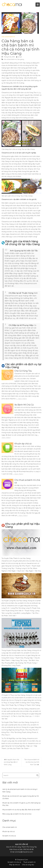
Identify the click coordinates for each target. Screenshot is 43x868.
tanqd (20, 57)
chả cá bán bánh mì (10, 59)
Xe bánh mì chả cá (9, 836)
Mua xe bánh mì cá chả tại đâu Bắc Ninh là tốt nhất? (21, 810)
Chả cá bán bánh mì (8, 37)
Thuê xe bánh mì (29, 862)
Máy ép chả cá (14, 865)
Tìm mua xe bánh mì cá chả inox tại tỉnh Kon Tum (32, 762)
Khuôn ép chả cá (8, 832)
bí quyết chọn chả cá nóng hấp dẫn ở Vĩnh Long (11, 762)
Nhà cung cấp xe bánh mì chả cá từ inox (17, 814)
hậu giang (21, 59)
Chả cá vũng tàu (28, 865)
